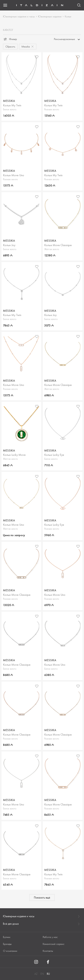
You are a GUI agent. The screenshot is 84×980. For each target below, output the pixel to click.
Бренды (7, 944)
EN (42, 974)
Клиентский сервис (54, 944)
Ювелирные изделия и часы (19, 16)
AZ (36, 974)
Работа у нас (50, 937)
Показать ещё (42, 898)
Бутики (7, 937)
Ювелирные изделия (50, 16)
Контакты (48, 951)
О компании (10, 951)
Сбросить (10, 47)
